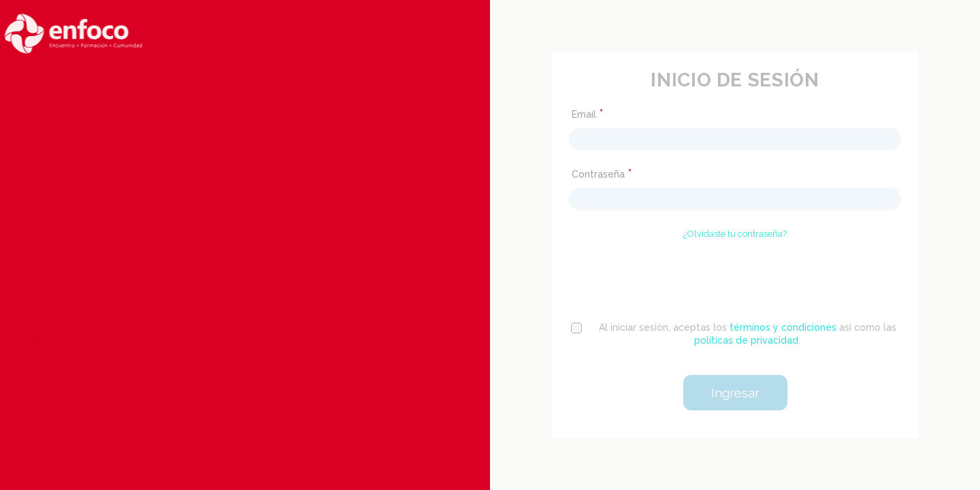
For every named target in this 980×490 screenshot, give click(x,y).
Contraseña (602, 174)
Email (587, 114)
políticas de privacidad (746, 340)
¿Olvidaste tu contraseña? (735, 234)
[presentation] (735, 278)
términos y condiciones (783, 327)
